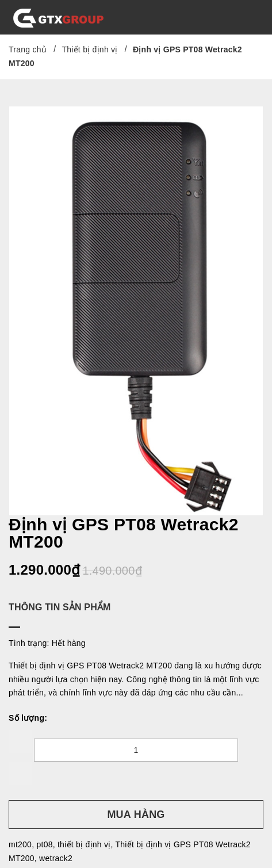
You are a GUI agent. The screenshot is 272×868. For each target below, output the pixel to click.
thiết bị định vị (84, 844)
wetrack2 (56, 858)
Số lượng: (28, 718)
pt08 (44, 844)
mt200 (20, 844)
